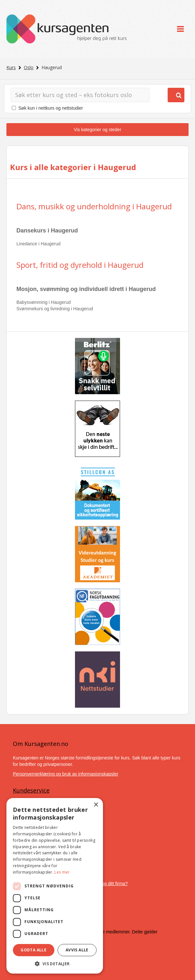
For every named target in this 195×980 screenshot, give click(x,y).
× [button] (96, 805)
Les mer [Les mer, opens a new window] (62, 872)
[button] (55, 964)
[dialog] (55, 886)
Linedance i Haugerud (38, 244)
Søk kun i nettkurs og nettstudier (51, 108)
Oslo (29, 67)
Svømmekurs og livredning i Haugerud (55, 309)
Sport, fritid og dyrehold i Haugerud (80, 265)
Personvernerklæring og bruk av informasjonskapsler (66, 774)
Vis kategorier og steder (97, 130)
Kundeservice (31, 790)
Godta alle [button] (33, 950)
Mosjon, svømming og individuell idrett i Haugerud (86, 289)
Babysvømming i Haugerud (44, 302)
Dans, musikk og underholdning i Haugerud (94, 206)
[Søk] (80, 95)
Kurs (11, 67)
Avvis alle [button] (77, 950)
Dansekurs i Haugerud (47, 231)
